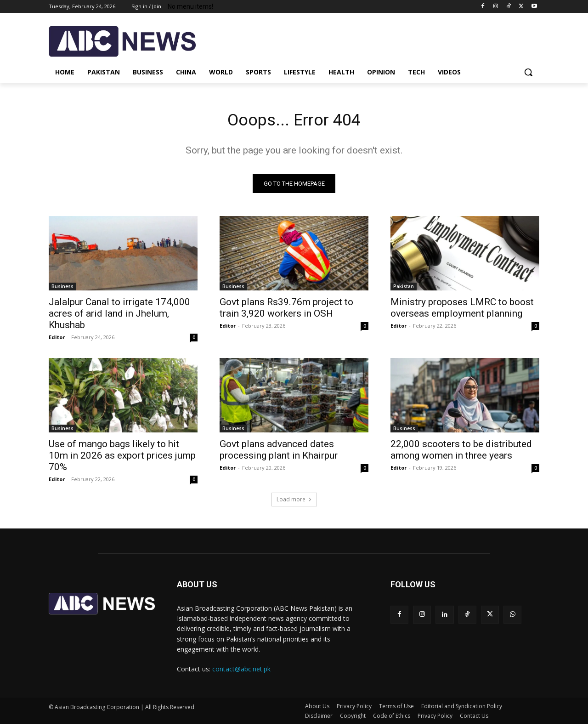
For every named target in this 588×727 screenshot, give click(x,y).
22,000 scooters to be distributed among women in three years (461, 452)
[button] (528, 72)
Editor (57, 339)
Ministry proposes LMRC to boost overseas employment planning (462, 310)
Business (62, 289)
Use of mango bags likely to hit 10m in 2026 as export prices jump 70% (122, 458)
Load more (294, 502)
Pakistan (404, 289)
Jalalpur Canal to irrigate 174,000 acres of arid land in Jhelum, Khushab (119, 316)
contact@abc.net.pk (241, 672)
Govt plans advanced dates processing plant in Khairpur (279, 452)
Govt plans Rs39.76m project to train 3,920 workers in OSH (286, 310)
